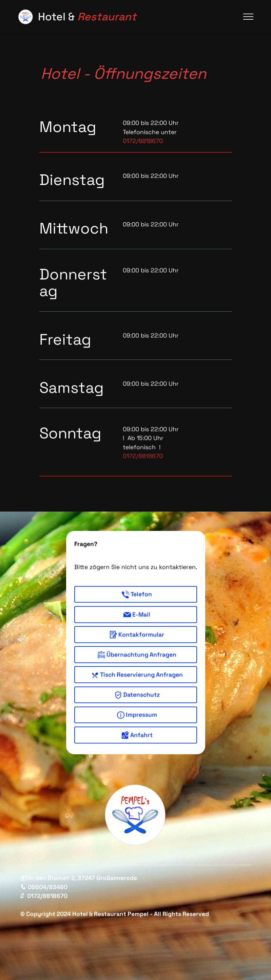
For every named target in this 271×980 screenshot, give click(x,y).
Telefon (137, 606)
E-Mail (137, 626)
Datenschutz (137, 707)
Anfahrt (137, 747)
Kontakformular (137, 646)
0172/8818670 (143, 141)
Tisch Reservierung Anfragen (137, 687)
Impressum (137, 727)
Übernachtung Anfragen (137, 667)
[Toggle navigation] (248, 17)
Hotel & (87, 17)
